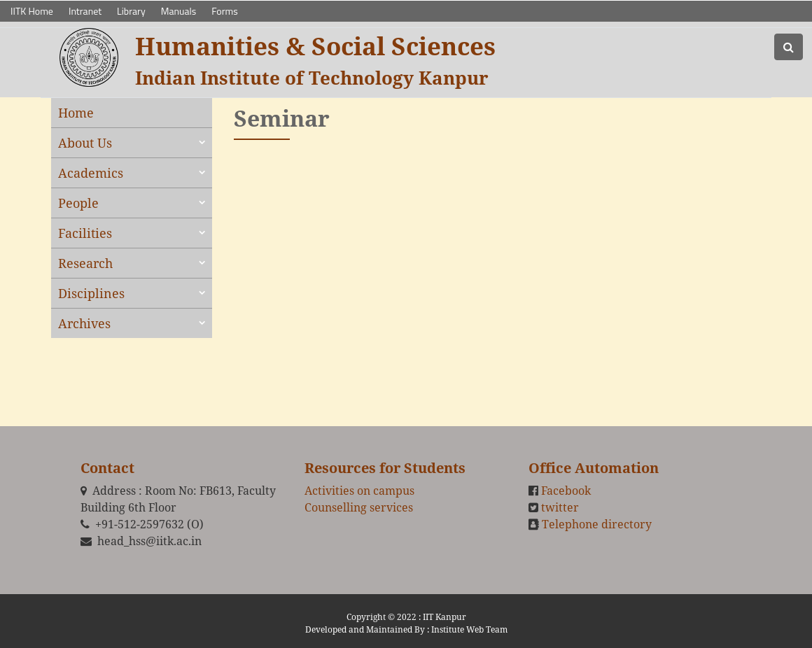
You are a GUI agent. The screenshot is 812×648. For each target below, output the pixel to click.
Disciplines (91, 293)
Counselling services (359, 507)
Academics (91, 173)
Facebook (566, 491)
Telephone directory (597, 524)
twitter (560, 507)
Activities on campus (359, 491)
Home (76, 113)
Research (85, 263)
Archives (84, 323)
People (78, 203)
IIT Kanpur (444, 617)
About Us (85, 143)
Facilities (85, 233)
